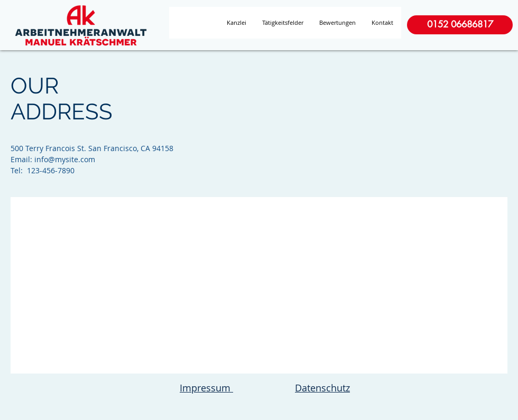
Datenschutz (322, 388)
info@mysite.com (65, 159)
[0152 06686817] (460, 25)
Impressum (206, 388)
